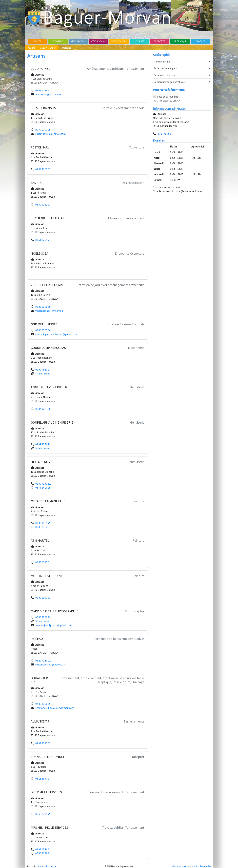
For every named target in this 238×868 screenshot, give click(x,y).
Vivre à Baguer (119, 41)
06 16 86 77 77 (43, 779)
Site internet (43, 373)
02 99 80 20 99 (43, 444)
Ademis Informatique (47, 866)
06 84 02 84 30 (43, 409)
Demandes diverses (182, 75)
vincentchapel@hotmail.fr (50, 311)
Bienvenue (58, 41)
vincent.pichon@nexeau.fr (50, 664)
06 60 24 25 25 (43, 814)
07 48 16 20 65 (43, 704)
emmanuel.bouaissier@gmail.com (55, 708)
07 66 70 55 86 (43, 330)
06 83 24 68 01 (43, 527)
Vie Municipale (78, 41)
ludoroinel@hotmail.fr (48, 94)
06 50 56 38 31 (43, 853)
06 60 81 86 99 (43, 617)
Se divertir (160, 41)
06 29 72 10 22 (43, 661)
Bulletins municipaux (182, 68)
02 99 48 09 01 (165, 134)
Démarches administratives (182, 82)
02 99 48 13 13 (43, 370)
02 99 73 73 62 (43, 484)
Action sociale (99, 41)
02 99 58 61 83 (43, 598)
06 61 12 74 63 (43, 90)
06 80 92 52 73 (43, 205)
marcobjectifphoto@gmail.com (53, 625)
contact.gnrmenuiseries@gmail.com (56, 334)
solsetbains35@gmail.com (50, 134)
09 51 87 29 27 (43, 240)
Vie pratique (180, 41)
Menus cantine (182, 62)
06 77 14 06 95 (43, 488)
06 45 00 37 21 (43, 562)
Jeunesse (139, 41)
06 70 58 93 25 (43, 130)
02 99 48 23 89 (43, 743)
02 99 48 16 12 (43, 849)
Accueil (38, 41)
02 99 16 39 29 (43, 523)
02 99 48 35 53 (43, 169)
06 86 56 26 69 (43, 307)
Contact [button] (200, 41)
